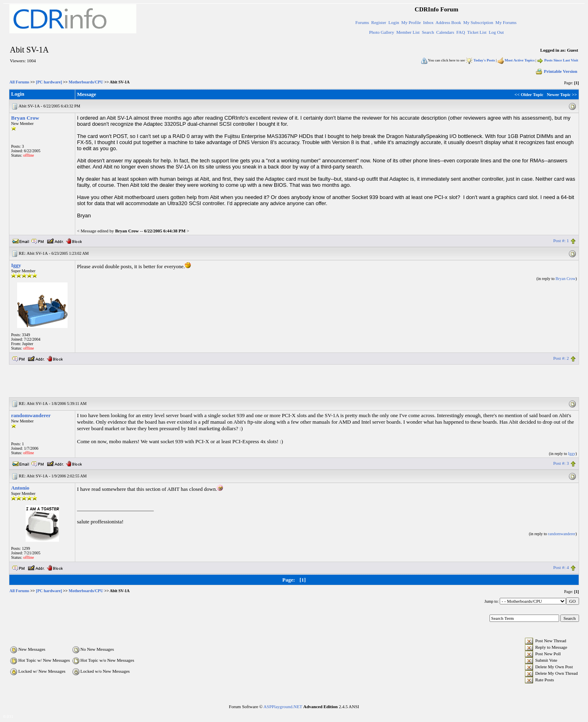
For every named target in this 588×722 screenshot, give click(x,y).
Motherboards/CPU (86, 82)
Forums (362, 22)
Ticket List (477, 32)
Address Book (448, 22)
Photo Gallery (381, 32)
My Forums (506, 22)
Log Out (496, 32)
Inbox (428, 22)
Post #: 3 (561, 463)
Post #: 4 (561, 567)
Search (428, 32)
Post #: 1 (561, 241)
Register (379, 22)
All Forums (19, 82)
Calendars (445, 32)
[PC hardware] (49, 82)
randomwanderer (31, 415)
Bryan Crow (25, 118)
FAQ (461, 32)
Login (393, 22)
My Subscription (478, 22)
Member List (408, 32)
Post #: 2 (561, 358)
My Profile (411, 22)
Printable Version (556, 71)
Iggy (16, 265)
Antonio (20, 488)
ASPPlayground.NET (283, 707)
